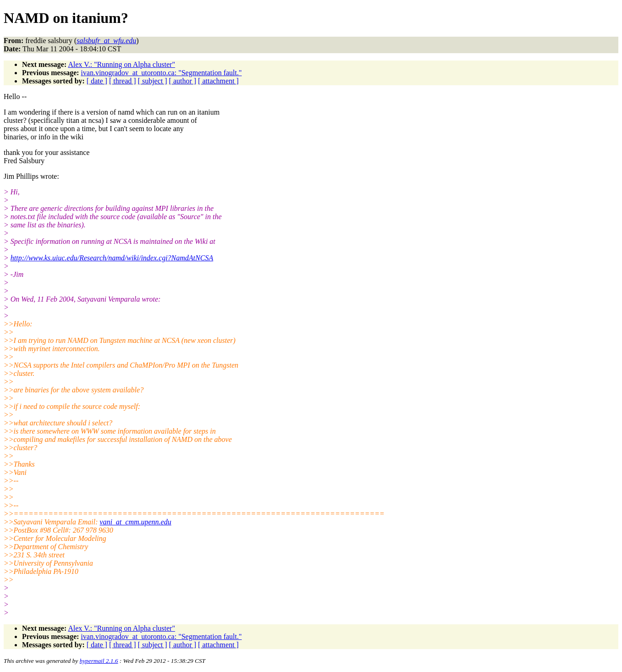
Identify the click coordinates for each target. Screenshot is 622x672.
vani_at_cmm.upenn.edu (136, 522)
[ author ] (183, 81)
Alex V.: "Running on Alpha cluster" (121, 64)
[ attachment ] (218, 81)
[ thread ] (123, 81)
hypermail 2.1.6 (99, 661)
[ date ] (97, 81)
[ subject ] (153, 81)
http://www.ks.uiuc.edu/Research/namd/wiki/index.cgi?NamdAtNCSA (112, 258)
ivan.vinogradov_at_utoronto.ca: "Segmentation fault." (161, 73)
